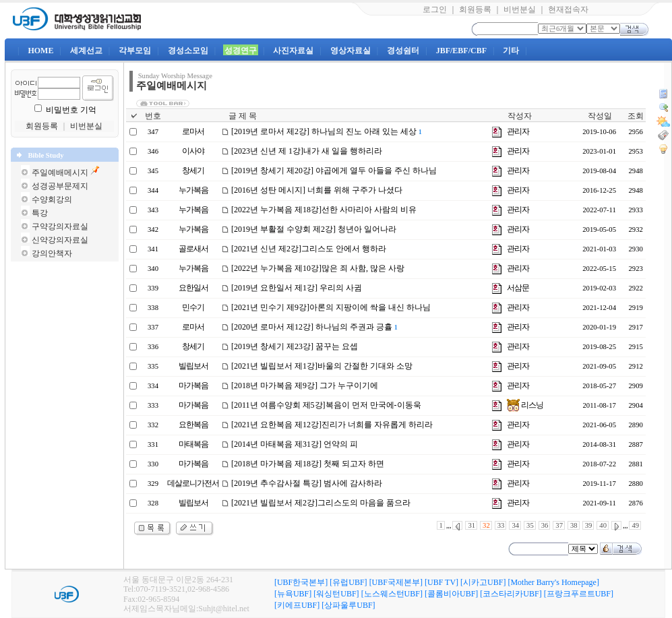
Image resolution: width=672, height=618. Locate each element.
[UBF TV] (441, 582)
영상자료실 (350, 51)
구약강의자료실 (60, 226)
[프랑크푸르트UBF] (579, 594)
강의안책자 (52, 253)
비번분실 (520, 9)
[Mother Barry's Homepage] (553, 582)
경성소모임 (188, 51)
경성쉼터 (403, 51)
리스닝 (525, 405)
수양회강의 (52, 199)
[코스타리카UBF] (511, 594)
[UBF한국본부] (301, 582)
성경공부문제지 (60, 186)
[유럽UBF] (348, 582)
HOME (40, 51)
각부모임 (135, 51)
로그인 (435, 9)
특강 (40, 213)
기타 (511, 51)
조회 (636, 116)
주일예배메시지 (60, 173)
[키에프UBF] (297, 605)
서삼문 (518, 288)
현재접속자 (568, 9)
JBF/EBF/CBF (461, 51)
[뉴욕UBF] (293, 594)
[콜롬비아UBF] (451, 594)
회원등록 (475, 9)
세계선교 (86, 51)
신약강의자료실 (60, 240)
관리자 (518, 131)
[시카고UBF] (483, 582)
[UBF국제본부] (396, 582)
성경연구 (241, 51)
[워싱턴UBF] (336, 594)
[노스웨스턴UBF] (392, 594)
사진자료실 (293, 51)
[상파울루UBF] (348, 605)
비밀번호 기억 (71, 110)
